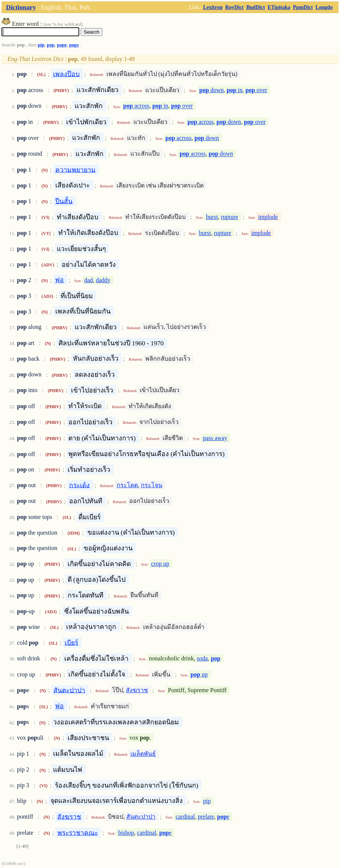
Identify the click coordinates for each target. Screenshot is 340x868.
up (199, 674)
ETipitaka (279, 7)
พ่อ (60, 280)
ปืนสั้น (64, 201)
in (235, 90)
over (256, 90)
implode (268, 217)
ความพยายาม (75, 169)
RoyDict (234, 7)
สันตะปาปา (69, 690)
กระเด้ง (79, 485)
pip (41, 45)
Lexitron (213, 7)
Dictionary (21, 7)
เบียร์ (71, 642)
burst (212, 217)
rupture (229, 217)
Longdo (324, 7)
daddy (103, 280)
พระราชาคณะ (78, 832)
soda (202, 658)
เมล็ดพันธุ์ (143, 754)
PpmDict (303, 7)
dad (88, 280)
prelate (206, 817)
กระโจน (152, 485)
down (211, 90)
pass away (215, 438)
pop (51, 45)
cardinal (185, 817)
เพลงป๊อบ (66, 74)
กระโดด (127, 485)
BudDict (256, 7)
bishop (126, 833)
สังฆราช (137, 690)
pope (62, 45)
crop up (160, 564)
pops (74, 45)
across (136, 106)
